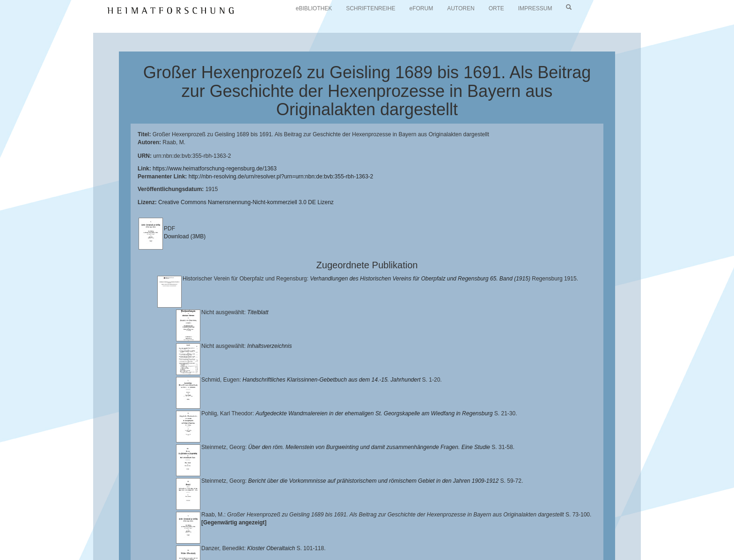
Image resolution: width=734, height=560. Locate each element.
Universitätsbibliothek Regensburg (268, 532)
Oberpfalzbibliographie (487, 539)
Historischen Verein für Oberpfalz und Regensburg (565, 532)
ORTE (496, 8)
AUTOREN (461, 8)
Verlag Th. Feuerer (285, 539)
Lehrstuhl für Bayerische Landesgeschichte (380, 532)
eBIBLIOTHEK (314, 8)
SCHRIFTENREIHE (371, 8)
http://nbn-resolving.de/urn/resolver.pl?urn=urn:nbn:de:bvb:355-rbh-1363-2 (281, 177)
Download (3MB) (185, 236)
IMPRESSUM (535, 8)
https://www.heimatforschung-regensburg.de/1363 (215, 169)
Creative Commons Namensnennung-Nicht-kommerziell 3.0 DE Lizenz (246, 202)
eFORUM (422, 8)
